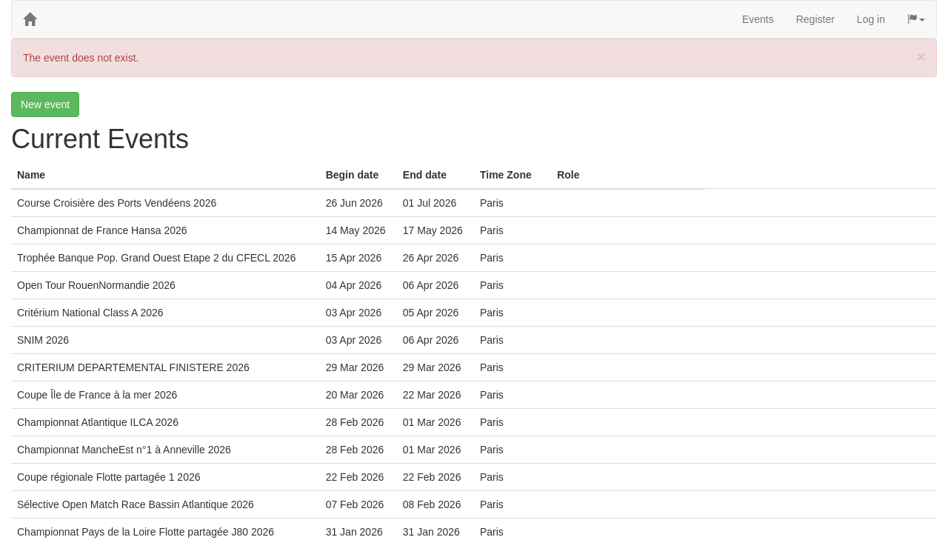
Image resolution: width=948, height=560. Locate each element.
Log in (871, 19)
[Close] (921, 57)
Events (758, 19)
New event (45, 104)
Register (815, 19)
